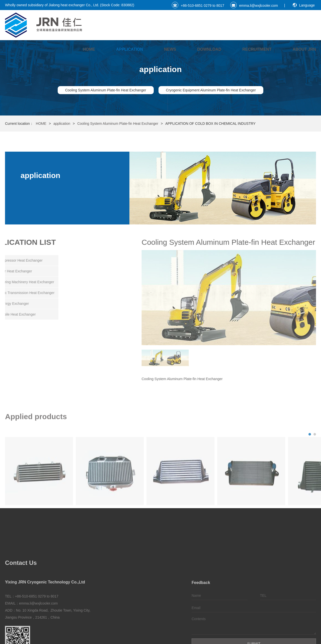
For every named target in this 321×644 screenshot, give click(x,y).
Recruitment (257, 49)
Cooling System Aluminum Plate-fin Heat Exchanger (106, 90)
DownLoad (209, 49)
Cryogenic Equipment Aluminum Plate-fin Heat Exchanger (211, 90)
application (130, 49)
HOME (89, 49)
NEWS (170, 49)
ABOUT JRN (304, 49)
